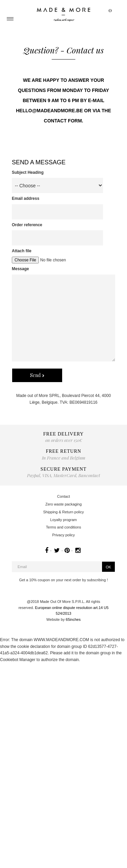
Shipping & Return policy (63, 512)
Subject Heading (28, 172)
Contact (63, 496)
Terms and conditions (63, 527)
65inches (73, 619)
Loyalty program (64, 520)
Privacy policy (63, 535)
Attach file (22, 251)
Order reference (27, 225)
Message (20, 269)
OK (108, 567)
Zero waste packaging (63, 504)
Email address (26, 198)
